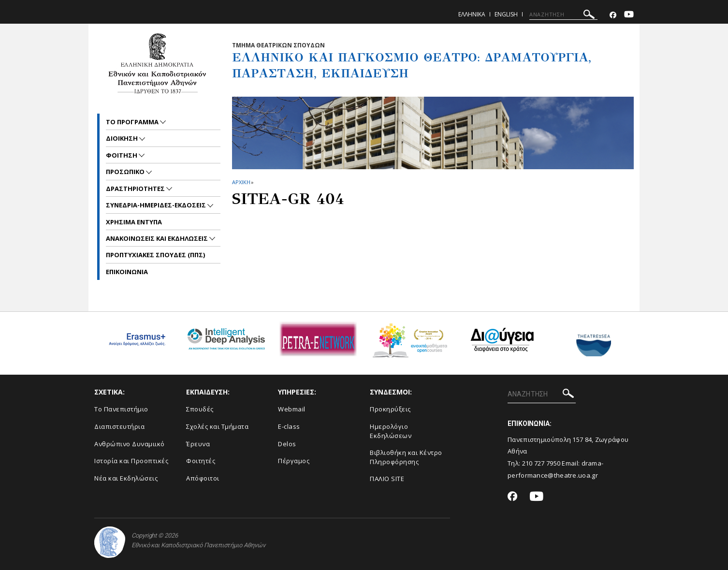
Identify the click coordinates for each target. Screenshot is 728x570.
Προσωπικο (126, 172)
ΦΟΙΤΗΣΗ (122, 155)
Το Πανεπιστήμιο (121, 409)
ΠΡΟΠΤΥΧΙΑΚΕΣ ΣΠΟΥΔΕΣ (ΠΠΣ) (155, 255)
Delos (287, 444)
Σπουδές (200, 409)
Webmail (292, 409)
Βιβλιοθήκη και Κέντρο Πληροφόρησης (406, 457)
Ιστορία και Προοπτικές (131, 461)
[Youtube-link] (629, 15)
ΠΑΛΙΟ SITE (387, 479)
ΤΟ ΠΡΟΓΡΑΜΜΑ (133, 122)
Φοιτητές (201, 461)
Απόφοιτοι (203, 478)
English (506, 14)
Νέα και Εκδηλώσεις (126, 478)
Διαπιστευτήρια (119, 426)
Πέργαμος (294, 461)
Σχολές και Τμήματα (217, 426)
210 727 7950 (541, 463)
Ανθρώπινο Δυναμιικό (130, 444)
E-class (289, 426)
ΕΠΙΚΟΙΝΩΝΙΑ (127, 272)
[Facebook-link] (613, 15)
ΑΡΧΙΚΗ (241, 182)
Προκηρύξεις (390, 409)
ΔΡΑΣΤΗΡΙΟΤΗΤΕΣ (136, 189)
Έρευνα (198, 444)
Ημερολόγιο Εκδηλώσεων (391, 431)
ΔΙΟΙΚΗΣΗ (123, 138)
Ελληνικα (472, 14)
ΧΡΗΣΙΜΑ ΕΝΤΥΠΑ (134, 222)
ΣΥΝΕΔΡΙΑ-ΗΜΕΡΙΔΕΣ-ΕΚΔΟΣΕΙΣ (157, 205)
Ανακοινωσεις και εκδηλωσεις (158, 238)
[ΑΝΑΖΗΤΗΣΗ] (563, 15)
